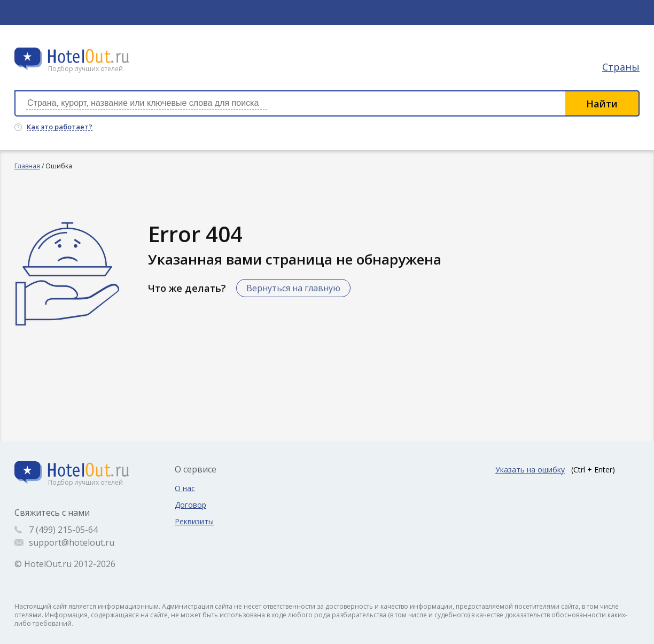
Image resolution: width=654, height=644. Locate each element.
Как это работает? (60, 127)
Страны (621, 67)
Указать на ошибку (530, 470)
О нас (185, 488)
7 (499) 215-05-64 (63, 530)
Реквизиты (194, 521)
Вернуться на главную (293, 288)
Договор (190, 505)
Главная (27, 166)
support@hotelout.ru (72, 542)
